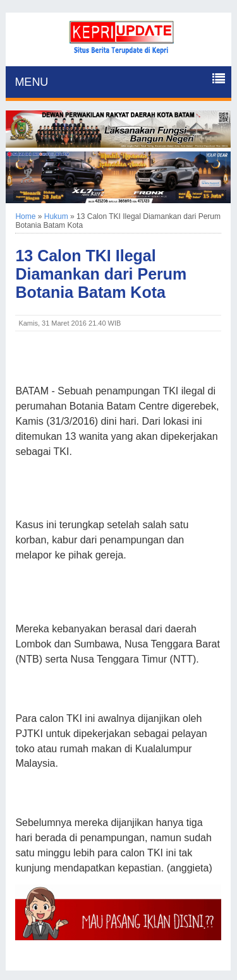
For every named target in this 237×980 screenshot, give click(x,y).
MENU (31, 82)
